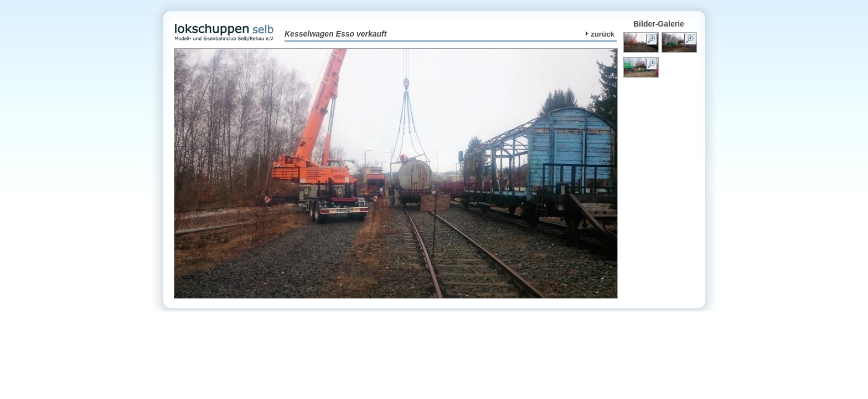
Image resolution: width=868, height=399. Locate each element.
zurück (600, 34)
